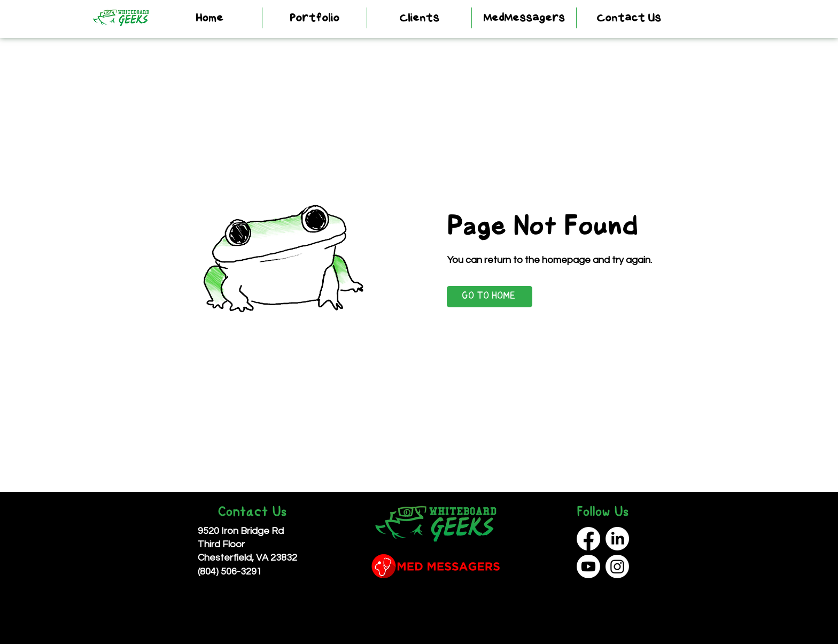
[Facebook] (588, 539)
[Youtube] (588, 567)
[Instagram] (617, 567)
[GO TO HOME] (490, 297)
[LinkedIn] (617, 539)
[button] (315, 18)
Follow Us (603, 513)
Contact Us (252, 513)
